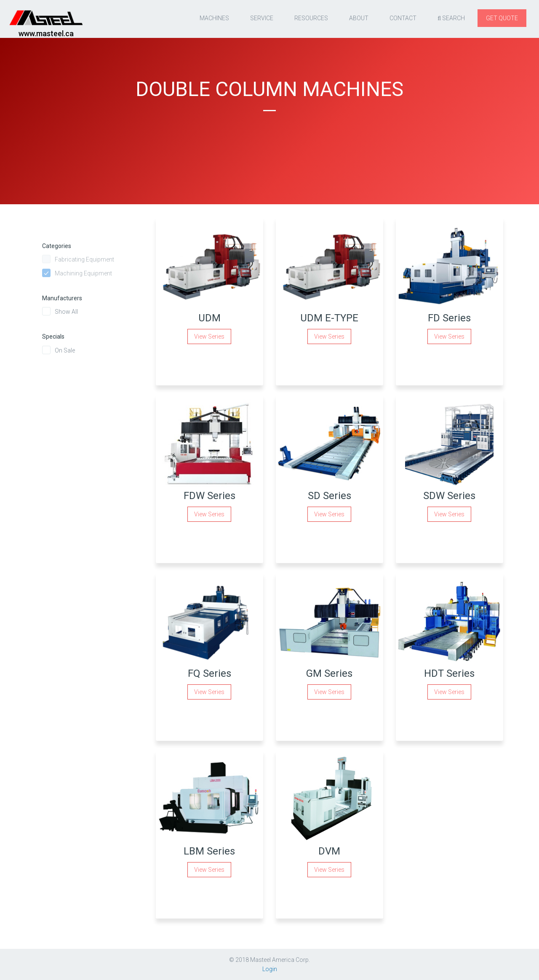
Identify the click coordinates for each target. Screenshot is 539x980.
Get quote (502, 18)
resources (311, 18)
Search (451, 19)
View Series (209, 336)
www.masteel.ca (46, 33)
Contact (403, 18)
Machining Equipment (83, 273)
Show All (66, 312)
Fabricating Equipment (84, 259)
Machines (214, 18)
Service (262, 18)
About (359, 18)
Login (270, 969)
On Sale (65, 350)
